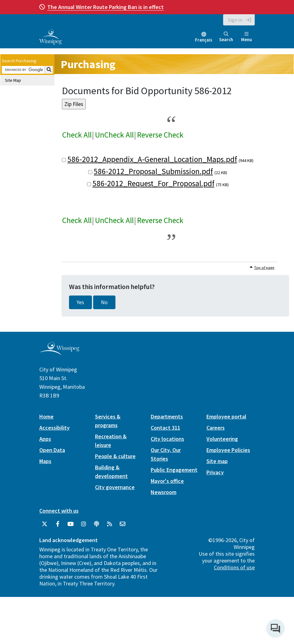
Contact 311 (165, 428)
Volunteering (222, 439)
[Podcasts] (97, 524)
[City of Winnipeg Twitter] (45, 524)
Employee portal (226, 416)
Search (226, 37)
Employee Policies (228, 450)
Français (204, 40)
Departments (167, 416)
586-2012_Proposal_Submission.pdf (153, 171)
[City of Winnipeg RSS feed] (110, 524)
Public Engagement (174, 470)
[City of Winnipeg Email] (123, 524)
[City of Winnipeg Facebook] (58, 524)
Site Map (13, 80)
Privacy (215, 472)
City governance (115, 487)
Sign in (235, 20)
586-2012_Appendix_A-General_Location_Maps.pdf (152, 159)
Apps (45, 439)
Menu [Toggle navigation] (246, 37)
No (104, 302)
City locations (167, 439)
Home (46, 416)
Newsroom (164, 492)
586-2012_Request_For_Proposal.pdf (153, 183)
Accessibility (54, 428)
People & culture (115, 456)
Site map (217, 461)
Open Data (52, 450)
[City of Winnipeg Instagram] (84, 524)
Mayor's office (167, 481)
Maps (45, 461)
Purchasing (88, 64)
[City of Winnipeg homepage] (59, 353)
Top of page (264, 267)
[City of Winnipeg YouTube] (71, 524)
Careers (216, 428)
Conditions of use (234, 567)
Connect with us (59, 511)
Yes (80, 302)
